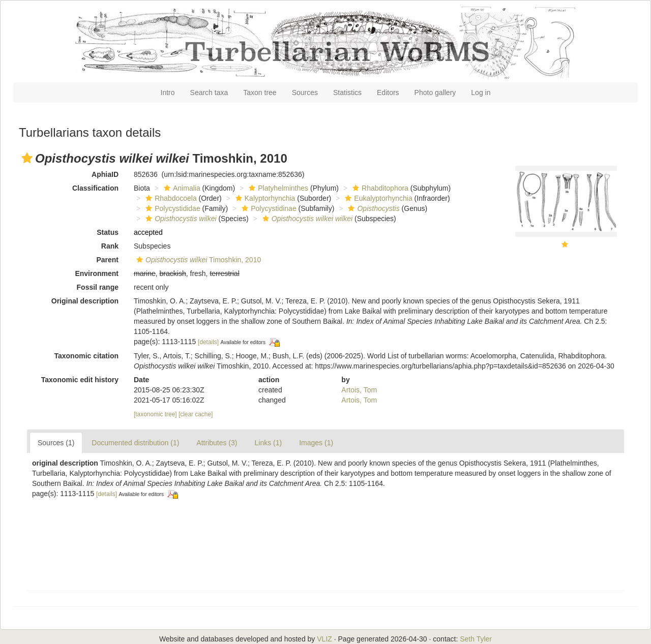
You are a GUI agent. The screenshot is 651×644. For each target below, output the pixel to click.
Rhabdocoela (170, 198)
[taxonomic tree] (155, 414)
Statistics (347, 93)
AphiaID (105, 174)
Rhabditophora (379, 188)
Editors (388, 93)
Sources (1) (56, 443)
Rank (110, 246)
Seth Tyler (476, 639)
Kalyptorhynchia (264, 198)
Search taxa (209, 93)
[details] (208, 342)
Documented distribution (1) (135, 443)
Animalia (181, 188)
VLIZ (324, 639)
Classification (95, 188)
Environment (97, 273)
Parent (107, 260)
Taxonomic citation (86, 356)
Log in (481, 93)
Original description (85, 301)
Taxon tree (260, 93)
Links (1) (268, 443)
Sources (305, 93)
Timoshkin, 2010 (197, 260)
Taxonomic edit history (80, 380)
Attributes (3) (217, 443)
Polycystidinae (268, 208)
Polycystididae (172, 208)
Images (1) (316, 443)
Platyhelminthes (277, 188)
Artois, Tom (359, 390)
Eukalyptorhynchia (377, 198)
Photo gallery (435, 93)
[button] (27, 158)
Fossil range (98, 287)
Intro (168, 93)
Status (108, 232)
